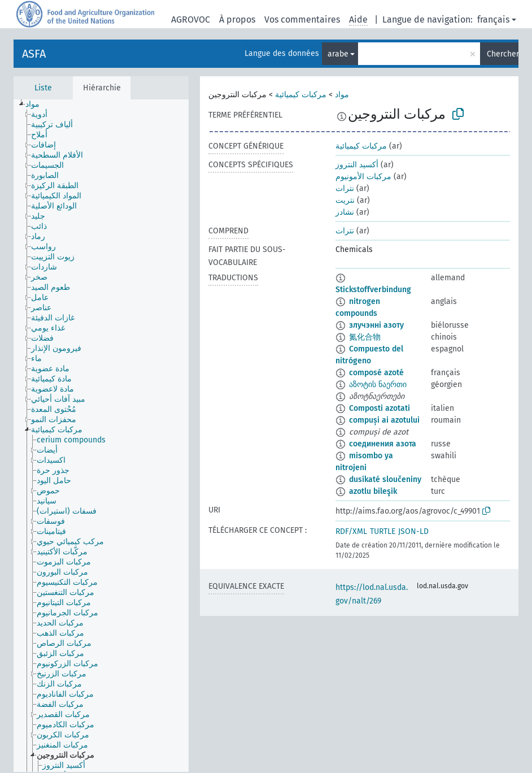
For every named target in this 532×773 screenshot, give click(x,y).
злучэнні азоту (376, 325)
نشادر (345, 212)
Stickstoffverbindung (373, 290)
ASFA (34, 54)
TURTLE (383, 531)
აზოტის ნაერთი (378, 385)
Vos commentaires (302, 19)
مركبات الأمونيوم (363, 177)
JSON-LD (413, 531)
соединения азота (383, 444)
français (493, 19)
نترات (345, 188)
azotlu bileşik (373, 491)
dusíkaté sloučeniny (385, 479)
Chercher (503, 54)
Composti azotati (380, 408)
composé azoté (376, 373)
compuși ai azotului (384, 420)
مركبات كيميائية (301, 95)
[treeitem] (37, 105)
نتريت (345, 200)
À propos (237, 19)
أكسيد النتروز (357, 165)
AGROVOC (191, 19)
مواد (342, 95)
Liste (43, 88)
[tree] (101, 436)
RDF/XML (351, 531)
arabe (338, 54)
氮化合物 (365, 337)
